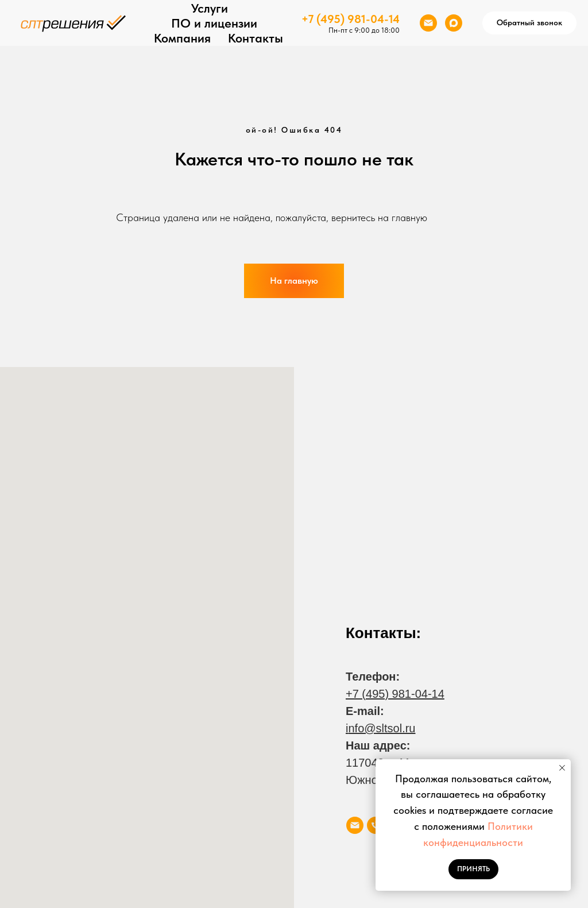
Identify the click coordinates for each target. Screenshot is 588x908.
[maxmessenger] (454, 23)
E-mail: (365, 711)
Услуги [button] (210, 8)
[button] (529, 23)
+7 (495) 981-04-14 (351, 19)
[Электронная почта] (428, 23)
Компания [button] (182, 38)
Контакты (256, 38)
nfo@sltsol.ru (382, 728)
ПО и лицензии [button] (214, 23)
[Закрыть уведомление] (562, 768)
